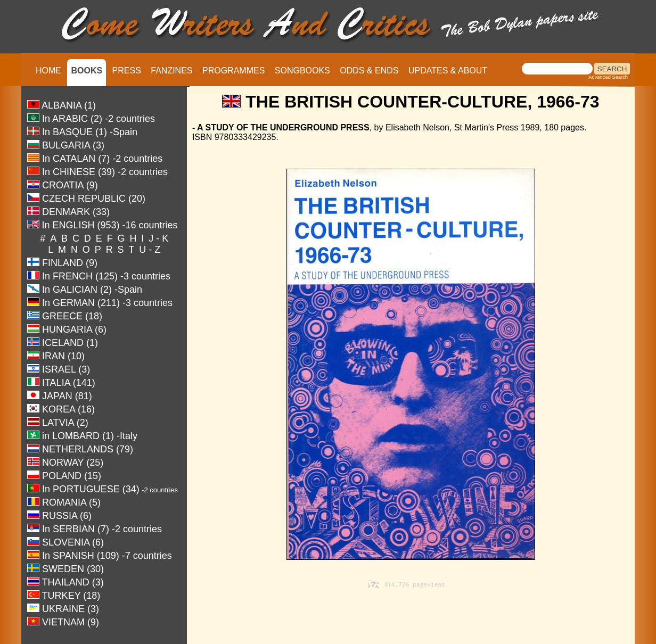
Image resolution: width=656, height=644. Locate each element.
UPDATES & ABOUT (448, 71)
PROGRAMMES (233, 71)
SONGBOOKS (302, 71)
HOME (48, 71)
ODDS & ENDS (369, 71)
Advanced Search (608, 77)
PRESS (127, 71)
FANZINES (171, 71)
